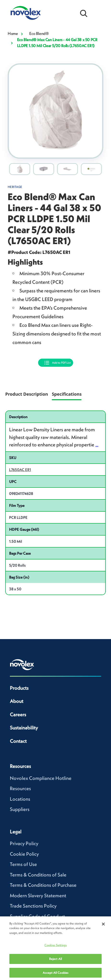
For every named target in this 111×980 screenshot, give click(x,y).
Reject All (55, 961)
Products (19, 688)
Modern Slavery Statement (38, 895)
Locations (20, 799)
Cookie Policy (24, 854)
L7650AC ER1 (20, 470)
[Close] (103, 926)
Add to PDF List (61, 363)
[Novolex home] (22, 665)
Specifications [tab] (67, 394)
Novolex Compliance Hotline (41, 778)
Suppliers (20, 809)
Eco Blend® (39, 33)
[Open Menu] (99, 13)
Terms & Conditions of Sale (38, 875)
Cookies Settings (55, 948)
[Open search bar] (84, 13)
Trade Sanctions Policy (33, 906)
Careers (18, 714)
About (17, 701)
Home (13, 33)
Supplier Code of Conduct (37, 916)
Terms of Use (23, 864)
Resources (20, 788)
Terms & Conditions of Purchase (43, 885)
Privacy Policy (24, 843)
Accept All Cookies (55, 975)
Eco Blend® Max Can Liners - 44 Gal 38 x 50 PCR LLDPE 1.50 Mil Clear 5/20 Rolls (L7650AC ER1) (57, 43)
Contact (18, 741)
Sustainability (24, 728)
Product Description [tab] (27, 394)
